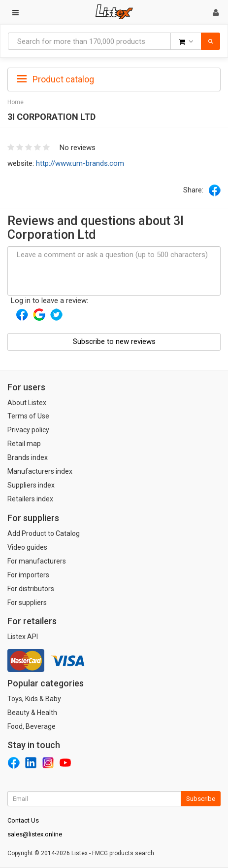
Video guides (27, 547)
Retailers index (30, 499)
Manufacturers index (40, 471)
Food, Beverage (32, 726)
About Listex (27, 403)
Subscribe (201, 799)
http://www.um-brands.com (80, 163)
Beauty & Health (32, 713)
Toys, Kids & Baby (34, 699)
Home (16, 102)
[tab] (114, 78)
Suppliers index (31, 485)
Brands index (28, 457)
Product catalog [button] (55, 79)
